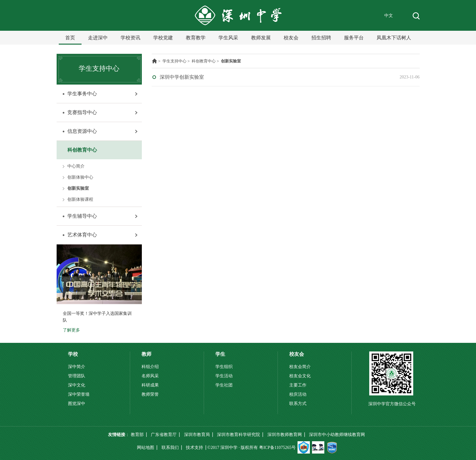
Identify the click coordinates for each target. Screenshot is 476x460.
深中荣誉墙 (79, 394)
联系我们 (170, 448)
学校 (73, 354)
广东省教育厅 (164, 435)
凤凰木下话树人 (394, 38)
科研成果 (150, 385)
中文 (389, 16)
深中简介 (77, 367)
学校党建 (163, 38)
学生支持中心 (174, 61)
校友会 (291, 38)
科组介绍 (150, 367)
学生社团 (224, 385)
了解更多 (71, 330)
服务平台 (354, 38)
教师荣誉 (150, 394)
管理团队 (77, 376)
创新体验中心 (80, 177)
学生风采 (228, 38)
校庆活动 (298, 394)
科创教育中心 (82, 150)
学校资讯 (130, 38)
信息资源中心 (82, 131)
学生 (220, 354)
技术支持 (194, 448)
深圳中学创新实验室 (182, 77)
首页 (70, 38)
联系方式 (298, 404)
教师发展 (261, 38)
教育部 (137, 435)
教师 (146, 354)
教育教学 (196, 38)
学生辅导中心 (82, 216)
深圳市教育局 (197, 435)
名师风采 (150, 376)
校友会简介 (300, 367)
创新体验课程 (80, 199)
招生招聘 (321, 38)
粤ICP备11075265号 (277, 448)
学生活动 (224, 376)
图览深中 (77, 404)
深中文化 (77, 385)
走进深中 (98, 38)
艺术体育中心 (82, 235)
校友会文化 (300, 376)
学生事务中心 (82, 94)
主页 (154, 61)
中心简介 (76, 166)
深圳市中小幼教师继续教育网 (337, 435)
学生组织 (224, 367)
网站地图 (146, 448)
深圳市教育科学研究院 (238, 435)
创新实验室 (78, 188)
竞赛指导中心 (82, 112)
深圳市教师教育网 (285, 435)
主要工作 (298, 385)
